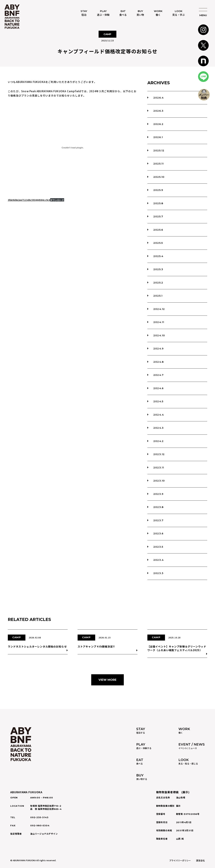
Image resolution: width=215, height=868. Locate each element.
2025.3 (158, 269)
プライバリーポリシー (180, 860)
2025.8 (158, 203)
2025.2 (158, 283)
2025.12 (159, 150)
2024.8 (159, 362)
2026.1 (158, 137)
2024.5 (158, 401)
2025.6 (158, 230)
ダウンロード (57, 200)
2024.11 (159, 322)
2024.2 (159, 441)
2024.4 (159, 415)
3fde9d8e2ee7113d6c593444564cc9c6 (29, 200)
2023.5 (158, 547)
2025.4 (158, 256)
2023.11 (159, 467)
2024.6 (159, 388)
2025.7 (158, 216)
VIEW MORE (107, 680)
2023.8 (158, 507)
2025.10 (159, 177)
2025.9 (158, 190)
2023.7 (158, 520)
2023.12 (159, 454)
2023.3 (158, 573)
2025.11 (159, 164)
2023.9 (158, 494)
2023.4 (159, 560)
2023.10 (159, 481)
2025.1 (158, 296)
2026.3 (158, 111)
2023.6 (158, 533)
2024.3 (159, 428)
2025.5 (158, 243)
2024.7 (159, 375)
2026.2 (158, 124)
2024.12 (159, 309)
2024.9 (159, 349)
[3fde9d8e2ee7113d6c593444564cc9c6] (73, 148)
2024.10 (159, 335)
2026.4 (159, 98)
